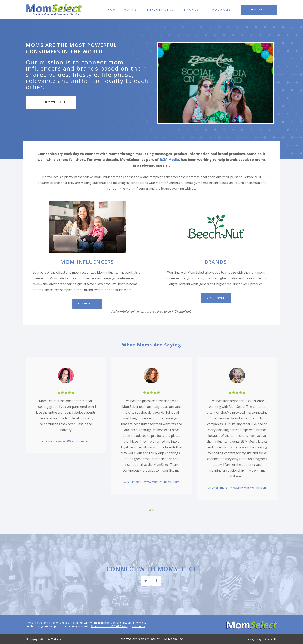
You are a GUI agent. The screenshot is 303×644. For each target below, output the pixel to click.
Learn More (87, 304)
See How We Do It (51, 102)
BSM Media (169, 160)
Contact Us (271, 639)
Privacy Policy (254, 639)
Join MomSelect (259, 10)
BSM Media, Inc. (172, 639)
